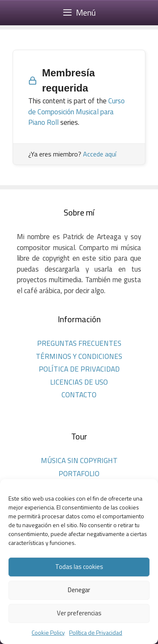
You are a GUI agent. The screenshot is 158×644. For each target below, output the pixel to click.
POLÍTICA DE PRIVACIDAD (79, 369)
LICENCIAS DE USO (79, 382)
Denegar (79, 590)
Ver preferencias (79, 613)
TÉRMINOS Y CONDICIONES (79, 356)
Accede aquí (100, 154)
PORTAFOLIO (79, 474)
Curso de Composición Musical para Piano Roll (76, 112)
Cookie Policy (48, 632)
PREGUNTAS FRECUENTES (79, 343)
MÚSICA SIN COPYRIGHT (79, 461)
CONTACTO (79, 395)
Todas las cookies (79, 567)
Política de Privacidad (96, 632)
